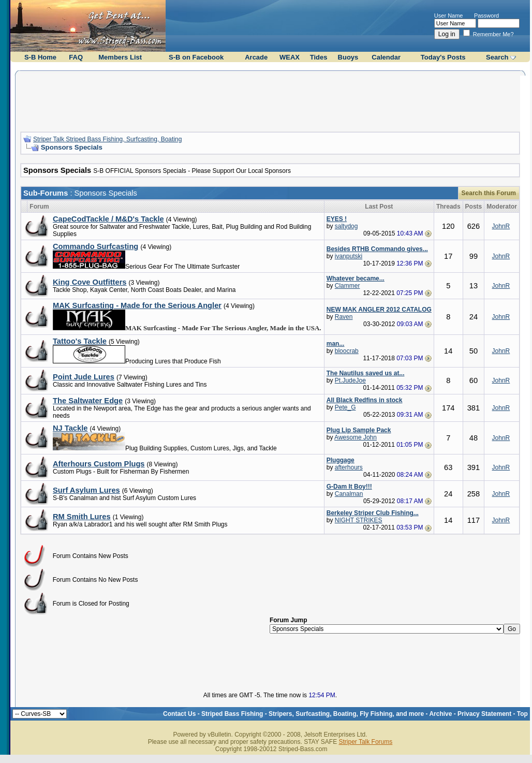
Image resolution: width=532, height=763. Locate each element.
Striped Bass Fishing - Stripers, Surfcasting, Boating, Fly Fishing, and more (313, 714)
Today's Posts (443, 57)
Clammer (348, 286)
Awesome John (356, 437)
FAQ (76, 57)
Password (486, 16)
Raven (344, 317)
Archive (440, 714)
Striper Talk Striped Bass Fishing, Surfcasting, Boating (107, 139)
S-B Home (40, 57)
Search (497, 57)
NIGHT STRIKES (359, 520)
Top (522, 714)
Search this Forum (489, 193)
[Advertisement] (270, 100)
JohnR (501, 226)
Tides (319, 57)
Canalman (349, 494)
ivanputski (349, 256)
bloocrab (347, 351)
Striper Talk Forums (365, 742)
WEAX (290, 57)
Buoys (348, 57)
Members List (120, 57)
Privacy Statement (484, 714)
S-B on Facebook (196, 57)
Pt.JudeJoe (350, 380)
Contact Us (179, 714)
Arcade (256, 57)
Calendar (386, 57)
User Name (449, 16)
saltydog (346, 226)
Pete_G (345, 407)
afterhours (349, 467)
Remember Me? (489, 34)
